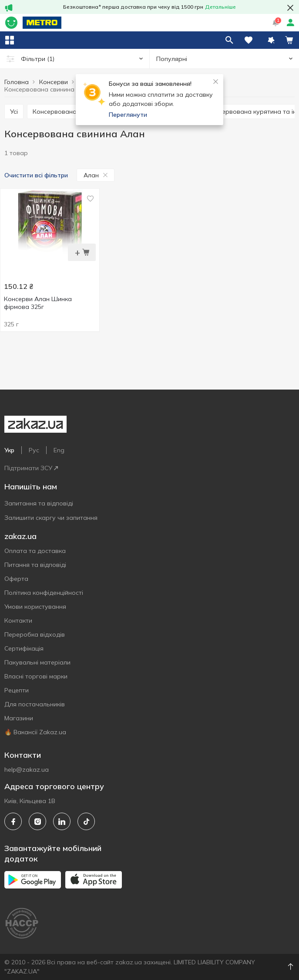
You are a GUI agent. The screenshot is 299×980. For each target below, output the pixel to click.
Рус (34, 450)
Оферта (16, 579)
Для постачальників (35, 704)
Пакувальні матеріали (37, 662)
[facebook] (13, 821)
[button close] (290, 8)
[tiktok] (86, 821)
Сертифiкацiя (24, 648)
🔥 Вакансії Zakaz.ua (35, 732)
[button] (271, 40)
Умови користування (35, 607)
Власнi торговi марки (36, 676)
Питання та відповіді (35, 565)
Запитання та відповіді (39, 503)
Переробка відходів (35, 634)
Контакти (18, 621)
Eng (59, 450)
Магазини (19, 718)
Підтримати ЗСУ (31, 468)
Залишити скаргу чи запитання (51, 518)
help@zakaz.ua (27, 770)
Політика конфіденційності (44, 593)
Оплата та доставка (35, 551)
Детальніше (220, 7)
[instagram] (37, 821)
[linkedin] (62, 821)
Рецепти (17, 690)
